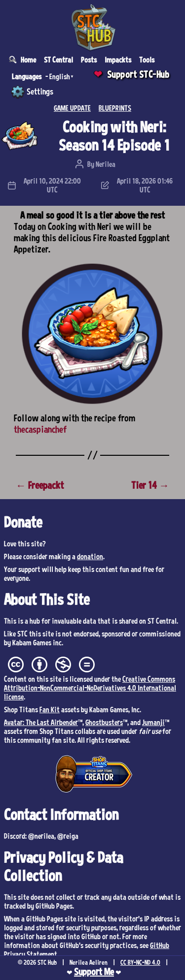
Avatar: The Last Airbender (41, 722)
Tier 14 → (150, 485)
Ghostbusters (104, 722)
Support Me (94, 972)
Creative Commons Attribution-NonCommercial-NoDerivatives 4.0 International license (90, 688)
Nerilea (106, 164)
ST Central (58, 60)
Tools (147, 60)
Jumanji (153, 722)
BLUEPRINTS (115, 108)
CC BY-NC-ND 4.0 (140, 962)
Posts (89, 60)
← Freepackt (40, 485)
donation (90, 556)
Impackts (118, 60)
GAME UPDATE (72, 108)
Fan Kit (50, 709)
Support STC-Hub (138, 74)
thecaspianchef (40, 429)
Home (28, 60)
